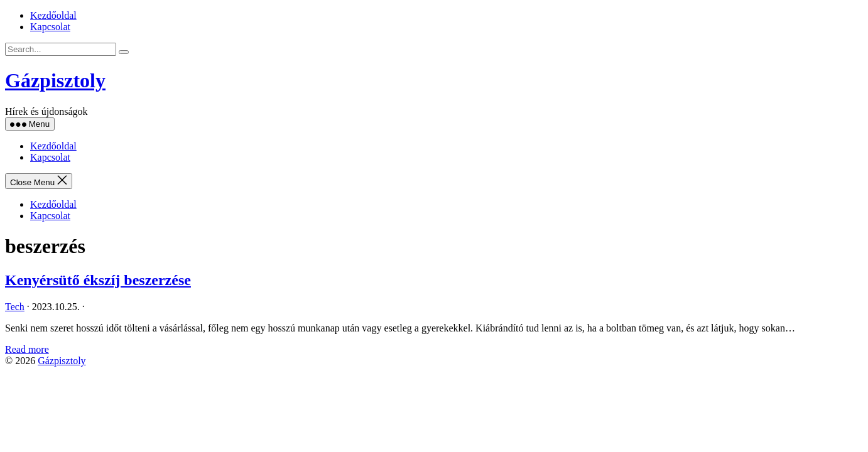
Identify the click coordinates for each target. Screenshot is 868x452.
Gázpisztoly (55, 80)
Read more (27, 349)
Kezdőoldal (53, 15)
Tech (15, 307)
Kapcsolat (50, 27)
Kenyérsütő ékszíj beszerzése (98, 280)
